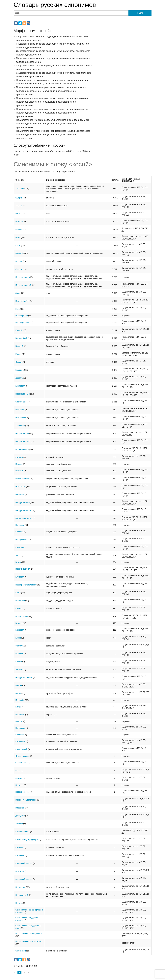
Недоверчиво (22, 316)
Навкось (19, 785)
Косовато (20, 735)
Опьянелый (21, 763)
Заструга (20, 646)
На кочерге (21, 887)
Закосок (19, 824)
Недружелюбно (23, 502)
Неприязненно (22, 434)
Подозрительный (23, 285)
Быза (18, 771)
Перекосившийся (23, 518)
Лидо (18, 556)
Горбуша (19, 654)
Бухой (18, 693)
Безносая (20, 630)
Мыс (18, 309)
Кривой (19, 330)
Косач (18, 638)
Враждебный (21, 338)
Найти (140, 13)
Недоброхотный (23, 792)
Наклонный (21, 418)
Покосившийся (22, 301)
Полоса (19, 261)
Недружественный (24, 678)
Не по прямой (22, 895)
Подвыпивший (22, 449)
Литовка (19, 670)
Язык (18, 214)
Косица (19, 609)
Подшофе (20, 700)
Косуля (19, 532)
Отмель (19, 362)
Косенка (19, 847)
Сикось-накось (22, 756)
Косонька (20, 855)
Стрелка (19, 269)
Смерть (19, 198)
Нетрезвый (21, 487)
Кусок (18, 245)
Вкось (18, 562)
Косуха (19, 662)
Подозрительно (23, 277)
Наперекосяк (21, 540)
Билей (18, 707)
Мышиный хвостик (24, 879)
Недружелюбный (23, 510)
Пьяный (19, 253)
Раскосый (20, 495)
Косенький (20, 741)
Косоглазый (21, 548)
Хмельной (20, 426)
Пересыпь (20, 715)
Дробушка (20, 816)
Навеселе (20, 525)
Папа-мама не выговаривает (29, 934)
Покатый (19, 471)
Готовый (19, 222)
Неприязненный (23, 441)
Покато (19, 464)
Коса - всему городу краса (27, 840)
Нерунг (19, 903)
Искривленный (22, 479)
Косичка (19, 457)
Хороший (20, 189)
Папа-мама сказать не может (29, 942)
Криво (18, 354)
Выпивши (20, 230)
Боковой (19, 346)
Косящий (20, 370)
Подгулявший (22, 617)
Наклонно (20, 410)
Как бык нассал (23, 832)
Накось (19, 721)
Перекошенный (23, 394)
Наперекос (20, 728)
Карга (18, 593)
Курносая (20, 577)
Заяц (18, 293)
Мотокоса (20, 871)
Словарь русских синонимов (55, 5)
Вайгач (19, 685)
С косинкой (21, 951)
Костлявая (20, 386)
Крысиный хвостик (24, 863)
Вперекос (20, 808)
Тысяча (19, 206)
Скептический (22, 402)
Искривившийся (23, 569)
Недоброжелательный (26, 585)
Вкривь (19, 623)
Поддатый (20, 601)
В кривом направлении (26, 800)
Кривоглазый (21, 749)
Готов (18, 237)
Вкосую (19, 779)
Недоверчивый (22, 322)
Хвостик (19, 378)
